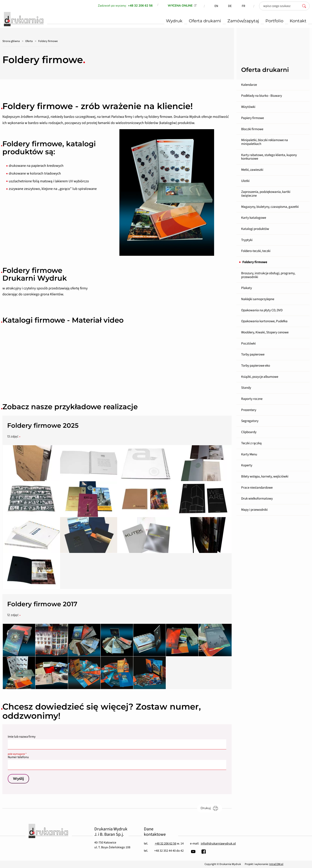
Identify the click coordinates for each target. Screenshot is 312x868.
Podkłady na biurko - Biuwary (262, 96)
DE (230, 6)
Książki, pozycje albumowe (260, 377)
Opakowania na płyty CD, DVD (262, 310)
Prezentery (249, 410)
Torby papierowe (253, 354)
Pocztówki (248, 344)
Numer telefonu (117, 756)
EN (216, 6)
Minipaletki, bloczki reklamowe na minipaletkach (265, 142)
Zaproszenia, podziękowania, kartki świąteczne (266, 194)
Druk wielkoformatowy (257, 499)
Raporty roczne (252, 399)
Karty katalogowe (254, 218)
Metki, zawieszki (252, 170)
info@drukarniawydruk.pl (218, 844)
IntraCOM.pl (276, 864)
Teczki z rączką (251, 443)
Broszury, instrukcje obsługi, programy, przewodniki (268, 275)
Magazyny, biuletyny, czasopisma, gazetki (270, 207)
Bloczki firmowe (252, 129)
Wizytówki (248, 107)
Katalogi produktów (255, 229)
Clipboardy (249, 432)
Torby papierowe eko (256, 366)
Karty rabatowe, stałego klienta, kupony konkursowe (269, 157)
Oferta (29, 41)
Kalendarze (249, 85)
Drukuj (211, 808)
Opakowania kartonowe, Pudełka (264, 321)
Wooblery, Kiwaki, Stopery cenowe (265, 332)
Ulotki (245, 181)
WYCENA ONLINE (180, 6)
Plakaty (247, 288)
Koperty (247, 465)
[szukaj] (305, 6)
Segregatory (250, 421)
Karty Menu (249, 454)
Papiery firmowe (253, 118)
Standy (246, 388)
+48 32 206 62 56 (166, 844)
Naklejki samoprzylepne (258, 299)
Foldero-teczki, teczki (256, 251)
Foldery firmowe (255, 262)
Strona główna (11, 41)
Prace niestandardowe (257, 488)
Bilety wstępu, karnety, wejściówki (265, 476)
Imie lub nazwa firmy (22, 737)
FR (243, 6)
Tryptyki (247, 240)
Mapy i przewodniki (254, 510)
